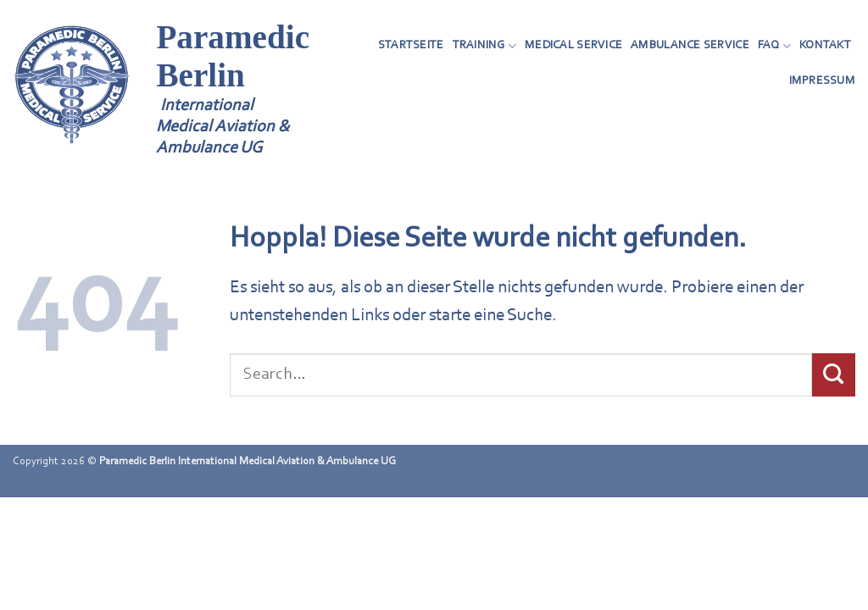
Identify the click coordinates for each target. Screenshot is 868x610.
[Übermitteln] (834, 374)
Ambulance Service (690, 45)
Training (485, 46)
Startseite (411, 45)
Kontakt (825, 45)
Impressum (822, 81)
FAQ (774, 46)
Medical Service (573, 45)
